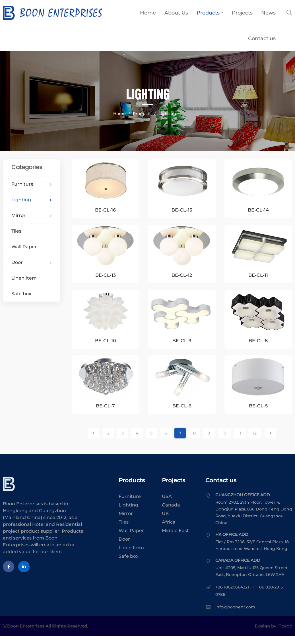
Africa (169, 530)
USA (167, 504)
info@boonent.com (235, 615)
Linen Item (24, 278)
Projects (242, 13)
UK (165, 521)
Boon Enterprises (69, 13)
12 (255, 441)
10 (224, 441)
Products (210, 13)
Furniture (32, 184)
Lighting (167, 114)
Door (32, 262)
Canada (171, 513)
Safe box (21, 294)
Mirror (32, 215)
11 (240, 441)
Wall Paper (24, 247)
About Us (176, 13)
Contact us (262, 38)
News (268, 13)
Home (148, 13)
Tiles (16, 231)
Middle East (175, 539)
